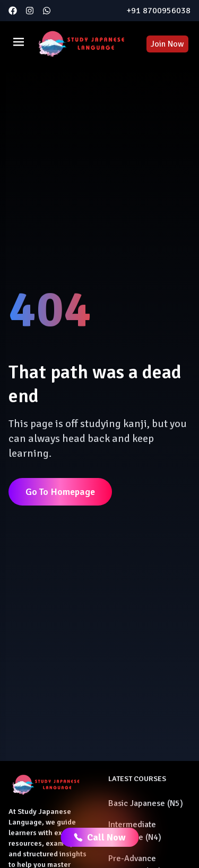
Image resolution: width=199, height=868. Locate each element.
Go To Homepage (60, 492)
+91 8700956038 (158, 11)
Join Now (167, 44)
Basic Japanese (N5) (146, 803)
